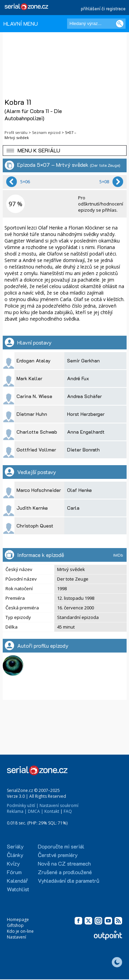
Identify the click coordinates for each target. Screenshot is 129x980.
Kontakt (52, 811)
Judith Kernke (32, 508)
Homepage (18, 920)
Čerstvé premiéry (58, 855)
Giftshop (15, 925)
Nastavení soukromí (59, 805)
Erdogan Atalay (34, 361)
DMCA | (36, 811)
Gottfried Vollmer (36, 450)
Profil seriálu (16, 132)
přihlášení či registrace (103, 8)
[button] (65, 151)
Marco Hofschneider (39, 490)
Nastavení (17, 937)
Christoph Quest (35, 526)
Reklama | (17, 811)
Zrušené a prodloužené (65, 872)
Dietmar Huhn (32, 414)
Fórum (14, 872)
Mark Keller (29, 378)
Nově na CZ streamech (64, 863)
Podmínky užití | (23, 805)
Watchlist (18, 889)
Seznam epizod (46, 132)
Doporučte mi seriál (61, 846)
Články (15, 855)
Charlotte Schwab (37, 432)
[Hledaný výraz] (96, 24)
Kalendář (17, 880)
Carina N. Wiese (34, 396)
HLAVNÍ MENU (21, 23)
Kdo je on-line (20, 931)
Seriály (15, 846)
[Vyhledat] (120, 24)
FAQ (68, 811)
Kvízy (13, 863)
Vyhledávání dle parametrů (69, 880)
